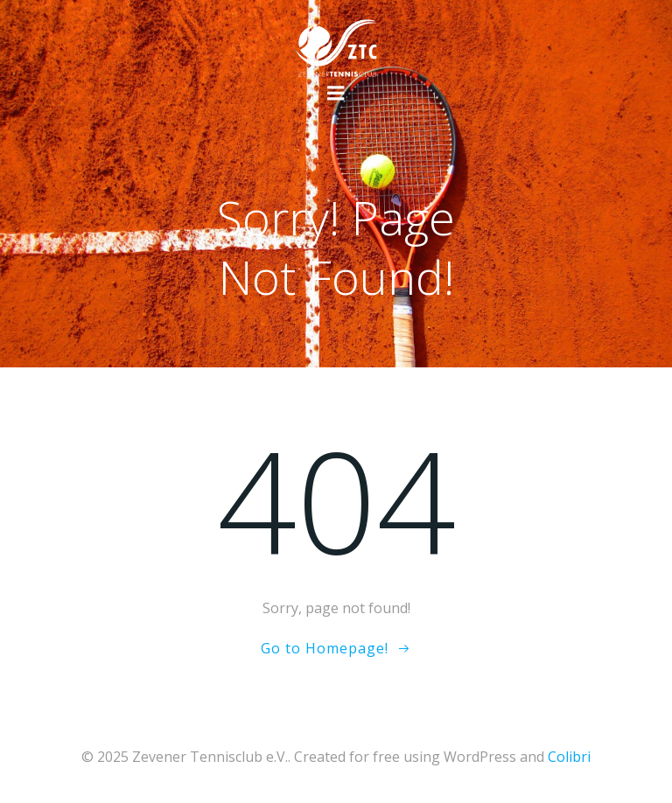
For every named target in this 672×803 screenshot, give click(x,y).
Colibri (569, 757)
